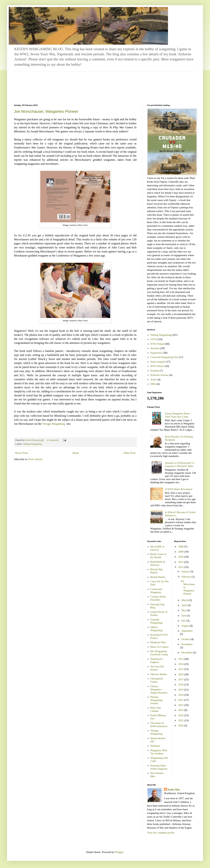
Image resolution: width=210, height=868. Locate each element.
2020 (181, 695)
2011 (181, 562)
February (187, 577)
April (185, 605)
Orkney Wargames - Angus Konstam (159, 689)
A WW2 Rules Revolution (179, 489)
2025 (181, 720)
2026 (181, 725)
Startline (155, 371)
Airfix (154, 380)
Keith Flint (174, 790)
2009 (181, 552)
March (185, 600)
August (186, 626)
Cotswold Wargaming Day (164, 357)
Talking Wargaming (32, 444)
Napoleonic (156, 353)
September (187, 631)
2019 (181, 690)
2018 (181, 685)
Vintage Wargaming (54, 424)
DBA (153, 384)
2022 (181, 705)
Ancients (155, 348)
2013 (181, 659)
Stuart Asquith (158, 362)
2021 (181, 700)
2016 (181, 674)
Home (76, 453)
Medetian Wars (158, 642)
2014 (181, 664)
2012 (181, 567)
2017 (181, 679)
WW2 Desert (157, 366)
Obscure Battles (159, 674)
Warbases (155, 746)
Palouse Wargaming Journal (156, 700)
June (184, 616)
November (187, 644)
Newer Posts (21, 453)
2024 (181, 715)
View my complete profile (161, 833)
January (186, 571)
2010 (181, 557)
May (184, 610)
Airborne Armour (160, 375)
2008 (181, 547)
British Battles (158, 577)
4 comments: (53, 440)
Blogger (119, 852)
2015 (181, 669)
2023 (181, 710)
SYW (153, 339)
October (186, 639)
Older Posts (129, 453)
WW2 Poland (157, 344)
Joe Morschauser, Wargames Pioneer (46, 111)
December (187, 652)
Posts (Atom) (36, 459)
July (184, 621)
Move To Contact (160, 647)
